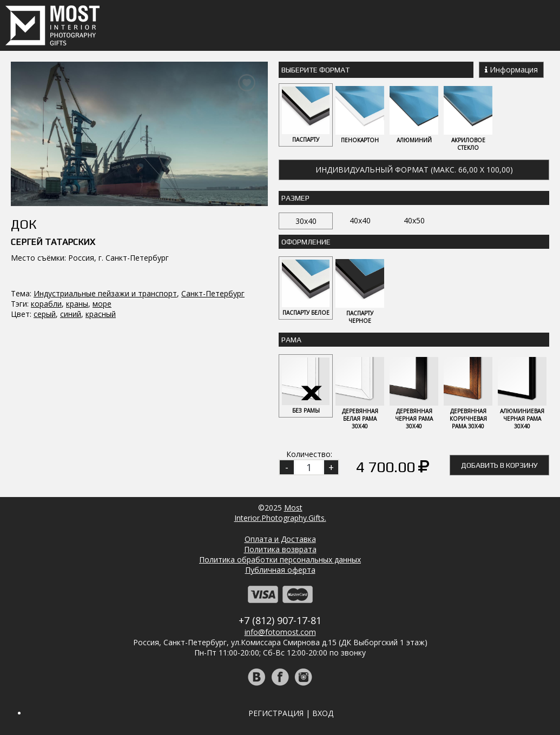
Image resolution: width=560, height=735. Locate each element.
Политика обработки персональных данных (280, 559)
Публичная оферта (280, 570)
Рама (291, 340)
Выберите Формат (315, 70)
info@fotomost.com (280, 632)
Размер (295, 198)
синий (71, 314)
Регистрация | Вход (291, 713)
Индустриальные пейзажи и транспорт (105, 293)
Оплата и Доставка (280, 539)
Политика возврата (280, 549)
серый (45, 314)
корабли (46, 304)
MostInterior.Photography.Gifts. (280, 513)
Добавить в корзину (499, 465)
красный (101, 314)
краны (77, 304)
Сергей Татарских (53, 242)
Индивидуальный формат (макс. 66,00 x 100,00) (414, 170)
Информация (511, 69)
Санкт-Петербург (213, 293)
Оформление (306, 242)
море (102, 304)
